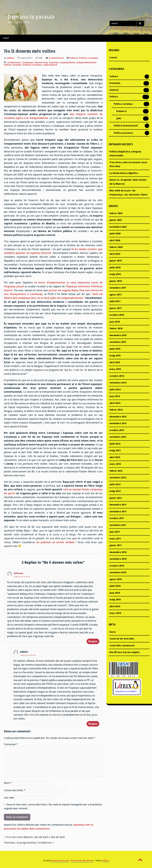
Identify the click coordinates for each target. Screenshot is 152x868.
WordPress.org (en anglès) (125, 652)
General (114, 90)
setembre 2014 (118, 383)
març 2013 (115, 464)
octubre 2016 (117, 315)
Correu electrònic (15, 790)
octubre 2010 (117, 566)
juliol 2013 (115, 444)
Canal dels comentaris (122, 646)
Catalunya (28, 62)
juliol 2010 (115, 586)
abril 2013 (115, 457)
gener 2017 (116, 308)
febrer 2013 (116, 471)
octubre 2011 (117, 518)
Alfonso (18, 573)
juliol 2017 (115, 301)
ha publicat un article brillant (55, 542)
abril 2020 (115, 240)
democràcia (41, 62)
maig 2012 (115, 491)
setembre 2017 (118, 288)
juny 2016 (115, 322)
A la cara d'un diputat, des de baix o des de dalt (35, 837)
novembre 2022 (118, 227)
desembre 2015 (118, 335)
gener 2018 (116, 281)
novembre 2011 (118, 512)
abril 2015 (115, 362)
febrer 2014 (116, 410)
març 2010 (115, 613)
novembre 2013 (118, 423)
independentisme (86, 62)
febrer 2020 (116, 247)
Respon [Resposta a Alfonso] (93, 641)
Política (74, 58)
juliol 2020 (115, 234)
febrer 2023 (116, 213)
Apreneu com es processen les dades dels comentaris (49, 827)
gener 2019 (116, 261)
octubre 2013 (117, 430)
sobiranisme (50, 65)
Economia (115, 83)
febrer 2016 (116, 328)
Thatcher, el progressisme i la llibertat (28, 843)
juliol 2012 (115, 484)
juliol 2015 (115, 349)
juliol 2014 (115, 390)
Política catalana (88, 58)
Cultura (114, 77)
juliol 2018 (115, 268)
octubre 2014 (117, 376)
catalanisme (14, 62)
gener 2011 (116, 545)
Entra (113, 632)
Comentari (11, 744)
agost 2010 (115, 579)
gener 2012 (116, 498)
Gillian (106, 861)
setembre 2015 (118, 342)
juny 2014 (115, 396)
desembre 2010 (118, 552)
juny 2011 (115, 532)
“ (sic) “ (53, 296)
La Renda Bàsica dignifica (124, 173)
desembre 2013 (118, 417)
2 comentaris (56, 58)
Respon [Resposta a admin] (93, 724)
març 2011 (115, 539)
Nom (8, 783)
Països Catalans (13, 65)
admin (10, 58)
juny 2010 (115, 593)
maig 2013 (115, 450)
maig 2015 (115, 356)
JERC (119, 119)
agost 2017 (115, 295)
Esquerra (121, 111)
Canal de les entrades (122, 639)
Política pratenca (123, 133)
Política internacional (126, 126)
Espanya (54, 62)
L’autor (6, 38)
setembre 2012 (118, 478)
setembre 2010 (118, 572)
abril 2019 (115, 254)
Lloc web (9, 798)
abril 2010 (115, 606)
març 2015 (115, 369)
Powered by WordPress (82, 861)
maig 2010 (115, 600)
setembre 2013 (118, 437)
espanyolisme (67, 62)
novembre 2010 (118, 559)
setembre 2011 (118, 525)
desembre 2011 (118, 505)
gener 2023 (116, 220)
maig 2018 (115, 274)
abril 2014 (115, 403)
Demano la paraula (31, 17)
